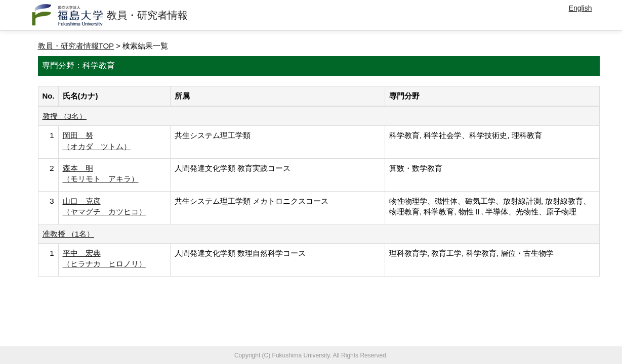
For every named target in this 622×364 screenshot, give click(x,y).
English (580, 8)
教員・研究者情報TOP (76, 46)
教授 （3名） (65, 116)
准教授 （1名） (69, 234)
